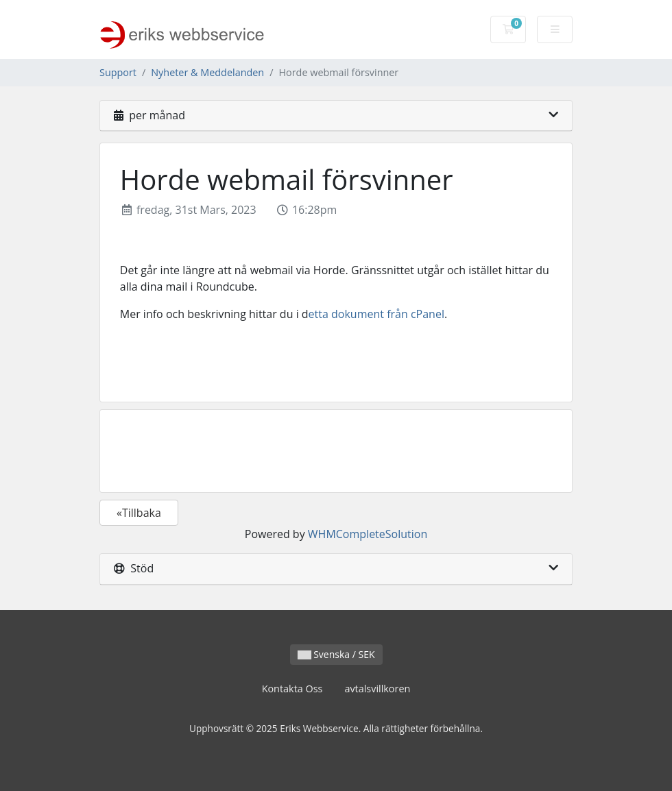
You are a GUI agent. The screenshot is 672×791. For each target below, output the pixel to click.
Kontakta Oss (292, 689)
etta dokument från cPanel (376, 314)
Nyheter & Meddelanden (207, 72)
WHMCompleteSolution (368, 534)
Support (118, 72)
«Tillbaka (139, 513)
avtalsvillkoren (377, 689)
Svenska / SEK (336, 654)
